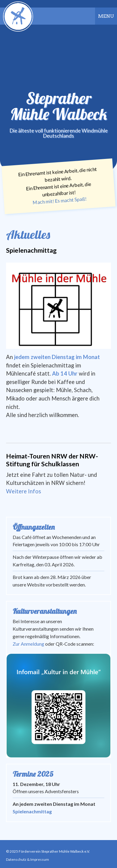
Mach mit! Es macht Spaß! (60, 201)
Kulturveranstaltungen (45, 611)
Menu (106, 16)
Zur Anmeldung (28, 644)
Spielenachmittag (32, 811)
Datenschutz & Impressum (28, 859)
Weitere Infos (23, 491)
